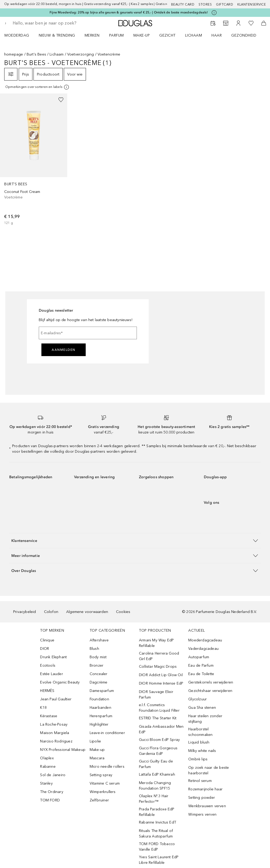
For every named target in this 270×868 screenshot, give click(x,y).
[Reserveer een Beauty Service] (213, 23)
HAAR (217, 35)
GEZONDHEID (244, 35)
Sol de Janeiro (53, 775)
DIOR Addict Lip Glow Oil (161, 675)
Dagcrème (99, 682)
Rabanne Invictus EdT (158, 822)
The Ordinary (52, 792)
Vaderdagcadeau (203, 649)
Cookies (123, 612)
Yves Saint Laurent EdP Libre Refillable (159, 860)
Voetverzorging (81, 54)
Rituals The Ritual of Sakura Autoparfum (156, 834)
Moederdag (17, 35)
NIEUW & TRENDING (57, 35)
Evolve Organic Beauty (60, 682)
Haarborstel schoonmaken (200, 732)
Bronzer (97, 665)
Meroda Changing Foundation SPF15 (155, 786)
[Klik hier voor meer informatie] (214, 13)
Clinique (47, 640)
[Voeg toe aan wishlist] (61, 100)
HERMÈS (47, 691)
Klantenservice (252, 4)
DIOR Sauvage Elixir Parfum (156, 695)
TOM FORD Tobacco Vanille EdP (157, 847)
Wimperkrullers (103, 792)
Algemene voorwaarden (87, 612)
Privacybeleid (25, 612)
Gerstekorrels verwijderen (211, 682)
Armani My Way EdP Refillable (156, 643)
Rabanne (48, 767)
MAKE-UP (142, 35)
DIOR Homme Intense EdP (161, 683)
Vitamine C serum (105, 783)
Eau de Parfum (201, 665)
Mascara (97, 758)
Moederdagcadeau (205, 640)
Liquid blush (199, 742)
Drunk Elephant (53, 657)
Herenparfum (101, 716)
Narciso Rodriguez (56, 741)
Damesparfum (102, 691)
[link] (34, 159)
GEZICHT (167, 35)
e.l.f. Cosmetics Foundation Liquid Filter (159, 708)
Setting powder (202, 798)
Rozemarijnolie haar (205, 789)
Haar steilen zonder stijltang (205, 719)
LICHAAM (194, 35)
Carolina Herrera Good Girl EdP (159, 656)
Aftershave (99, 640)
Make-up (97, 750)
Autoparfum (199, 657)
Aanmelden (64, 350)
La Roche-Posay (54, 724)
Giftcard (225, 4)
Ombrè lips (198, 759)
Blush (94, 649)
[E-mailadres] (88, 333)
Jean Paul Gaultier (56, 699)
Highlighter (99, 724)
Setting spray (101, 775)
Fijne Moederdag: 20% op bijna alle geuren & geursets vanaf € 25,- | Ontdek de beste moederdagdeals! (129, 12)
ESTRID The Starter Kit (158, 718)
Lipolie (95, 741)
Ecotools (48, 665)
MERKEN (92, 35)
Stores (205, 4)
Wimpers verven (202, 814)
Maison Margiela (55, 733)
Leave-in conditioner (107, 733)
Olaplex (47, 758)
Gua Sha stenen (202, 708)
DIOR (45, 649)
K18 (43, 708)
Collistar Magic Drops (158, 667)
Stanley (46, 783)
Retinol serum (200, 781)
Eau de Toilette (201, 674)
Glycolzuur (197, 699)
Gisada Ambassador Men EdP (161, 729)
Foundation (99, 699)
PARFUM (117, 35)
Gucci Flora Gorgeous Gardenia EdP (158, 751)
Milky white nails (202, 751)
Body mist (98, 657)
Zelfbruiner (99, 800)
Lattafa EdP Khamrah (157, 774)
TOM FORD (50, 800)
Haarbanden (100, 708)
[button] (135, 540)
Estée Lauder (51, 674)
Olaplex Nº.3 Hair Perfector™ (154, 799)
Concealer (99, 674)
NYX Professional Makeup (63, 750)
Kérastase (49, 716)
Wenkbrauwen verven (207, 806)
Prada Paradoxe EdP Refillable (157, 812)
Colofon (51, 612)
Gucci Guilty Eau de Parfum (156, 764)
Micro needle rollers (107, 767)
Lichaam (57, 54)
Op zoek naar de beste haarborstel (209, 770)
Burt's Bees (36, 54)
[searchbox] (50, 23)
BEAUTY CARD (183, 4)
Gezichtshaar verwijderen (210, 691)
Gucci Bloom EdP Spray (159, 740)
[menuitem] (20, 35)
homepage (14, 54)
